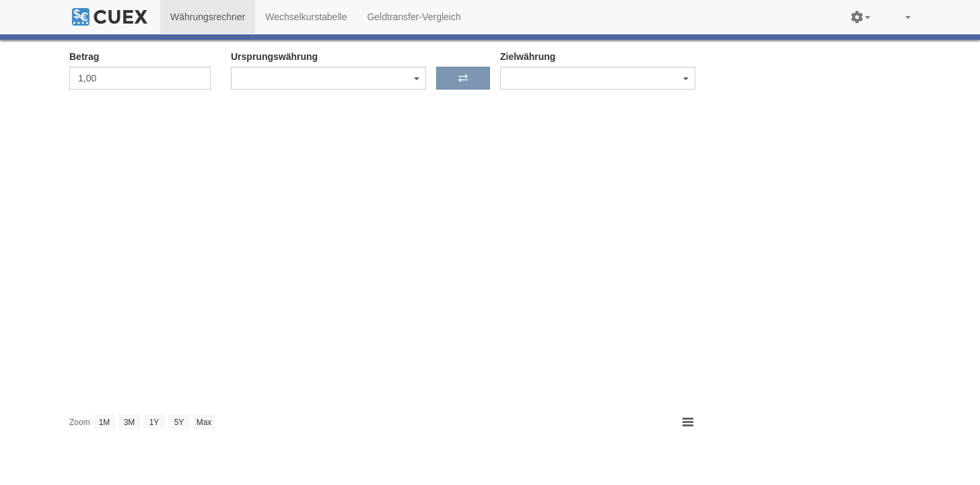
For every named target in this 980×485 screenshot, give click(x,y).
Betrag (84, 57)
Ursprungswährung (274, 57)
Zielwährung (528, 57)
